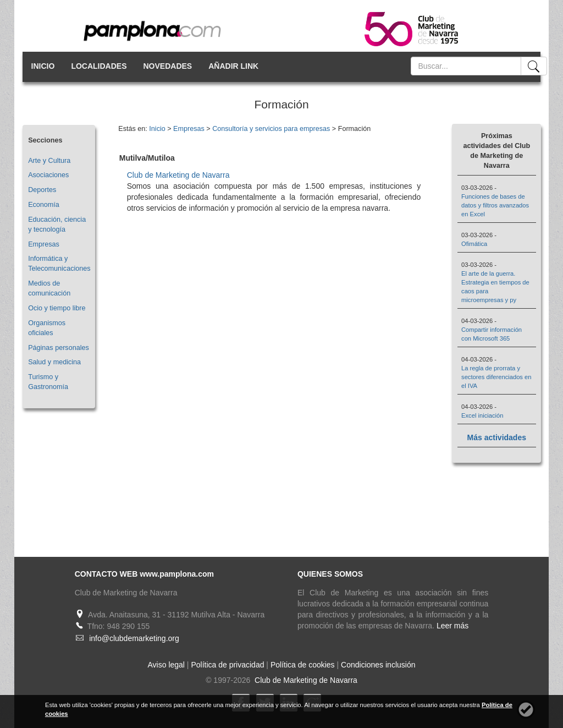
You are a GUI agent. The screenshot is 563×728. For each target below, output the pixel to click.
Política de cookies (303, 665)
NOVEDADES (168, 66)
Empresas (44, 244)
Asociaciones (48, 175)
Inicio (157, 129)
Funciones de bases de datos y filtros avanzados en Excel (495, 205)
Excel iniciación (482, 415)
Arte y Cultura (49, 161)
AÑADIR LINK (233, 66)
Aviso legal (166, 665)
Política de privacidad (227, 665)
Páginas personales (59, 348)
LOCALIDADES (99, 66)
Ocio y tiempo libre (57, 308)
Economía (44, 205)
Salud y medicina (54, 362)
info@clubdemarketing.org (134, 638)
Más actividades (497, 437)
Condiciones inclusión (378, 665)
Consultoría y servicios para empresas (271, 129)
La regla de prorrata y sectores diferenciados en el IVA (496, 377)
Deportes (42, 190)
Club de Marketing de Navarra (178, 175)
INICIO (43, 66)
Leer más (452, 626)
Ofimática (474, 244)
